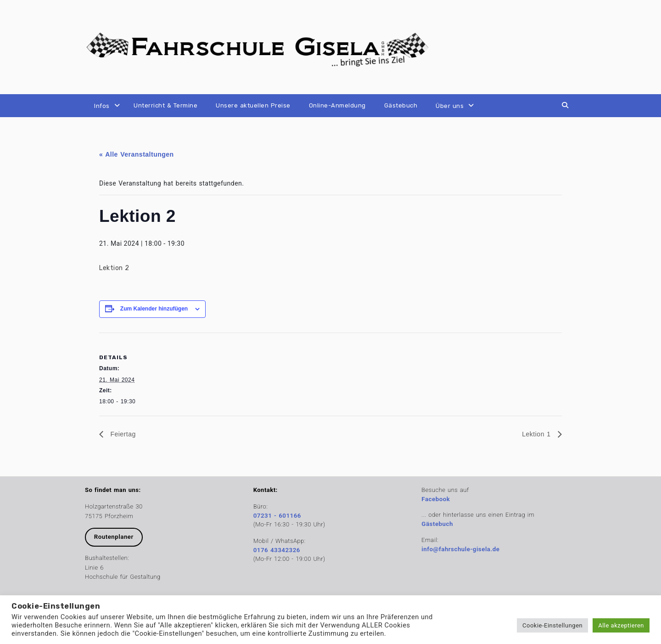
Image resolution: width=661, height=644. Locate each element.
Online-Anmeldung (337, 105)
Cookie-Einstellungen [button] (552, 625)
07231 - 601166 (277, 516)
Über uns (450, 106)
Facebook (436, 499)
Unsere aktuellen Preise (253, 105)
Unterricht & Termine (165, 105)
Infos (102, 106)
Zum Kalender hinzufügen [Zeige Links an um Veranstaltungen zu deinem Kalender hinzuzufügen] (154, 309)
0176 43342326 (277, 550)
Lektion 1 (538, 434)
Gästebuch (401, 105)
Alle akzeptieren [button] (621, 625)
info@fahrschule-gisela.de (460, 549)
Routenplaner (114, 537)
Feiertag (122, 434)
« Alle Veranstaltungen (137, 154)
